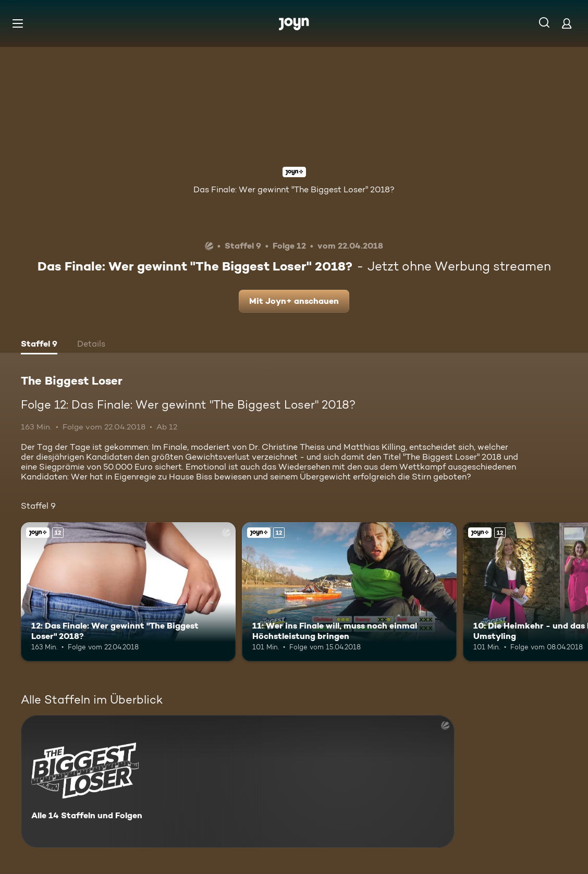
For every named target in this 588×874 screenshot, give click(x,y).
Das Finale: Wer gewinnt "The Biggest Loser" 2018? (294, 189)
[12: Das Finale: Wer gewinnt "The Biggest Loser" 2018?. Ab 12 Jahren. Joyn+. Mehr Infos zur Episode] (128, 592)
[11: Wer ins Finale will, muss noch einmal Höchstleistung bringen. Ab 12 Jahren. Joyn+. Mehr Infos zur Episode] (349, 592)
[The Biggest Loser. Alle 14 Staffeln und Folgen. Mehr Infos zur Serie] (238, 781)
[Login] (567, 23)
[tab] (39, 345)
